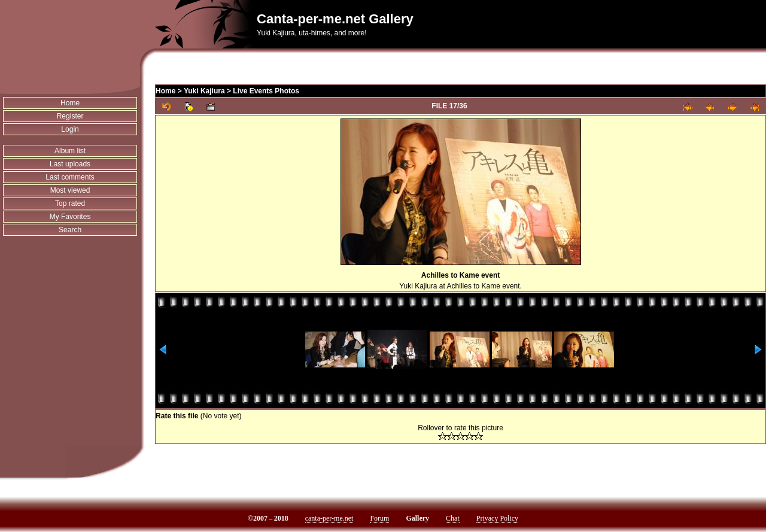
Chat (453, 518)
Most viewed (70, 190)
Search (70, 230)
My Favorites (70, 217)
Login (70, 129)
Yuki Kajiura (204, 91)
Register (70, 116)
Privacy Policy (497, 518)
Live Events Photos (266, 91)
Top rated (70, 203)
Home (70, 103)
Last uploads (70, 164)
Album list (70, 151)
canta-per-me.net (329, 518)
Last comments (70, 177)
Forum (379, 518)
